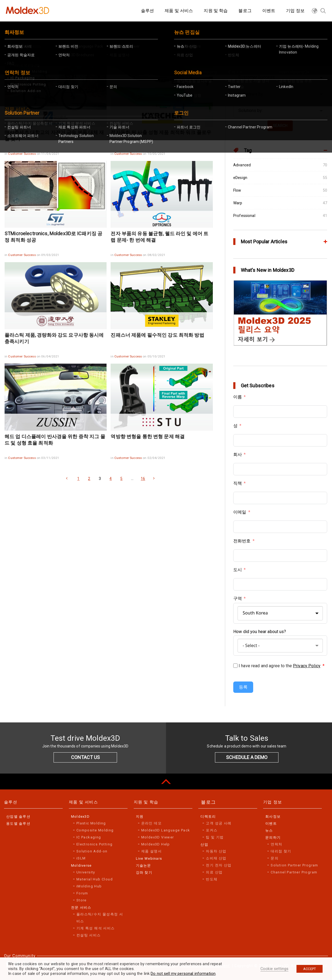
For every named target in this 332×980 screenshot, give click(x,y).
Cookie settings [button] (274, 969)
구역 (238, 598)
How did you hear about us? (260, 632)
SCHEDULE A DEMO (247, 757)
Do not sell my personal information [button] (183, 974)
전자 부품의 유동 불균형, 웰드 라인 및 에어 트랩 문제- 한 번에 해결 (159, 237)
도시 (238, 570)
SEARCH (280, 126)
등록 (243, 687)
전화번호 (242, 541)
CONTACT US (85, 757)
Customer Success (22, 154)
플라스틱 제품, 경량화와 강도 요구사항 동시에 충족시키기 (54, 338)
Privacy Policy (307, 666)
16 (143, 479)
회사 (238, 454)
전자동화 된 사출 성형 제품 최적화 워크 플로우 (161, 132)
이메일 (240, 512)
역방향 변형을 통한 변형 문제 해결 (148, 436)
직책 (238, 483)
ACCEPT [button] (310, 969)
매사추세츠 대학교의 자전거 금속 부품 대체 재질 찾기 (54, 136)
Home (15, 31)
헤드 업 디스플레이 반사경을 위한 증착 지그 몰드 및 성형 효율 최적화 (55, 440)
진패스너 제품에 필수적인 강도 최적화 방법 (157, 335)
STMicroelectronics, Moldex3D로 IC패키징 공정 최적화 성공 (53, 237)
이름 (238, 397)
